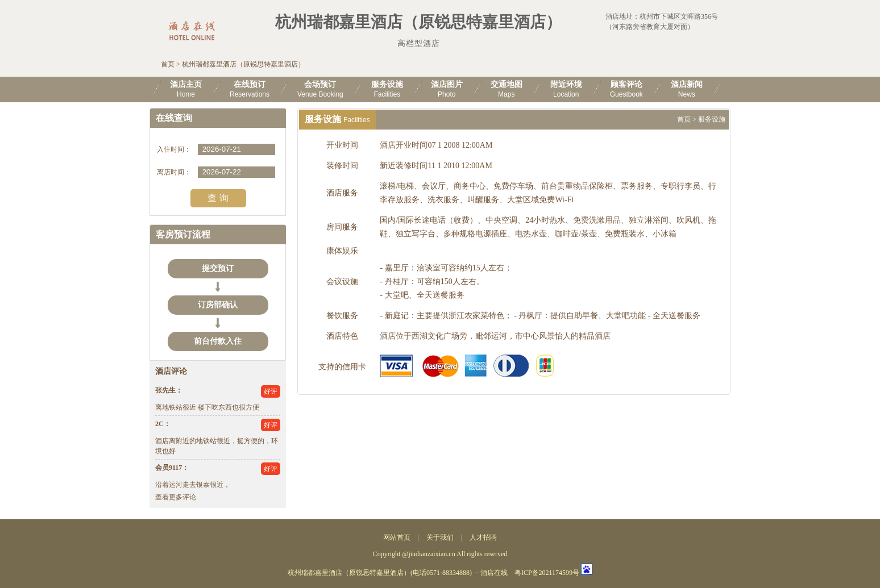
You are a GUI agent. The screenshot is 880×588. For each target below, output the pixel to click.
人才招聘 (483, 537)
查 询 (218, 198)
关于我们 (440, 537)
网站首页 (397, 537)
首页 (168, 64)
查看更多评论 (176, 497)
